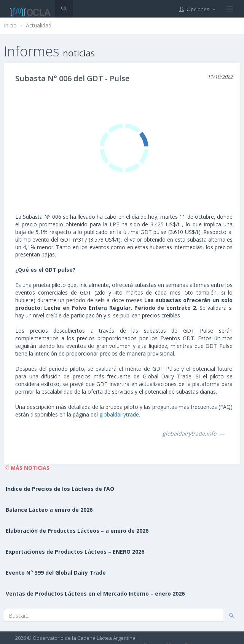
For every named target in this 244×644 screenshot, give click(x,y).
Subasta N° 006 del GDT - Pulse (72, 78)
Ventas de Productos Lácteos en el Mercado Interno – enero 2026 (95, 594)
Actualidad (39, 25)
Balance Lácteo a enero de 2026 (49, 510)
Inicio (10, 25)
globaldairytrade (119, 414)
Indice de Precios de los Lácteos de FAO (60, 489)
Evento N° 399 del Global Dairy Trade (56, 573)
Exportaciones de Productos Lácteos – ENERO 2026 (75, 552)
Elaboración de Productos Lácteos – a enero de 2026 (77, 531)
